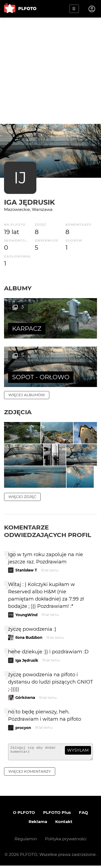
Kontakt (64, 824)
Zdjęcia (18, 412)
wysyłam (78, 750)
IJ (20, 178)
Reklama (38, 824)
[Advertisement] (50, 71)
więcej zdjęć (22, 497)
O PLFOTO (24, 815)
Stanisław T (26, 570)
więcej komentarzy (30, 774)
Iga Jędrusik (29, 202)
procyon (23, 728)
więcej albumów (27, 395)
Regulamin (26, 841)
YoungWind (26, 615)
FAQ (83, 815)
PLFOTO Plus (57, 815)
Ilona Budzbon (29, 637)
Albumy (18, 288)
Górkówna (25, 698)
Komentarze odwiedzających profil (48, 531)
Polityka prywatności (66, 841)
